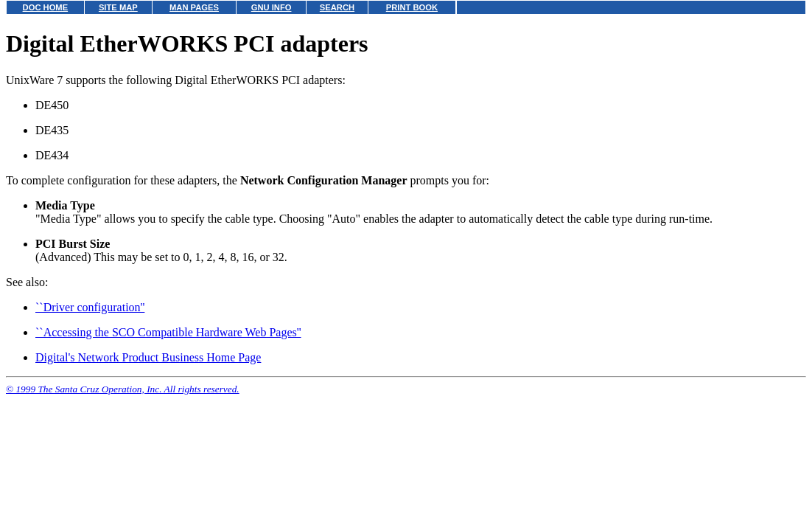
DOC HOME (46, 7)
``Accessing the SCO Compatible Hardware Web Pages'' (168, 332)
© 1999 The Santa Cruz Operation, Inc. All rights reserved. (123, 389)
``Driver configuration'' (90, 307)
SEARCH (337, 7)
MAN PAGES (194, 7)
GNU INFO (272, 7)
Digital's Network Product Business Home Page (148, 357)
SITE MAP (118, 7)
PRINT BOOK (412, 7)
